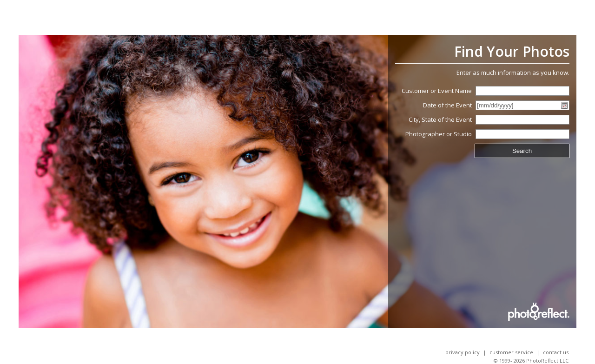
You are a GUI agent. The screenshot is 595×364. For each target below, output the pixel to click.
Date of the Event (447, 105)
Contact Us (556, 352)
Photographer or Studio (439, 134)
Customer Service (511, 352)
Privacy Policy (463, 352)
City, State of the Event (440, 119)
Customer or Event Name (437, 91)
